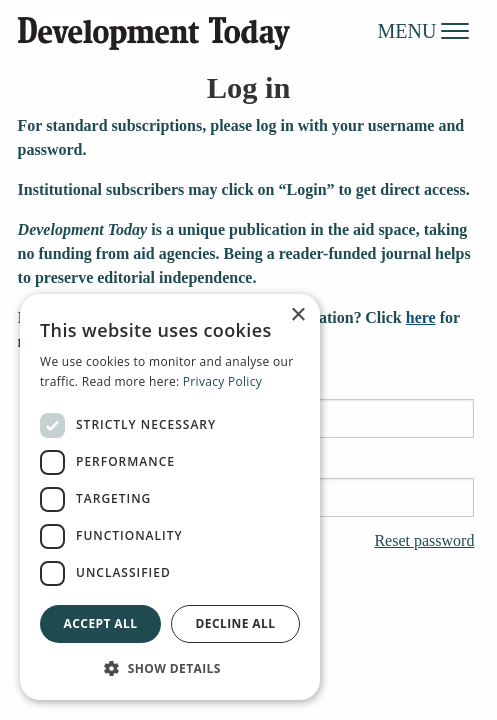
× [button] (297, 315)
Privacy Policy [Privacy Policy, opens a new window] (222, 381)
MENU (424, 30)
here (421, 317)
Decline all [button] (236, 623)
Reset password (424, 541)
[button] (170, 668)
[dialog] (170, 497)
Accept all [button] (101, 623)
